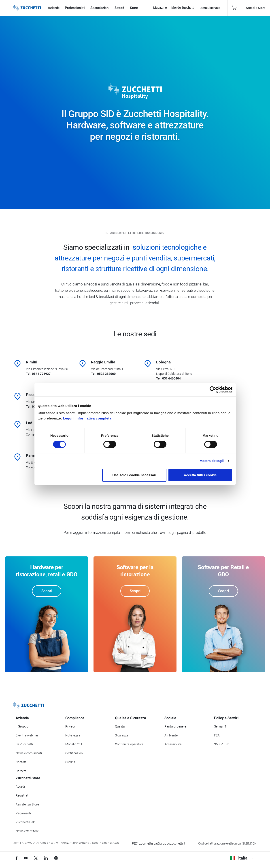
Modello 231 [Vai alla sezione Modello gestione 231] (74, 744)
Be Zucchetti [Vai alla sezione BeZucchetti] (24, 744)
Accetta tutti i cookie (200, 475)
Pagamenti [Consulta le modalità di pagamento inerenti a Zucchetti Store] (23, 813)
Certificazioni (74, 753)
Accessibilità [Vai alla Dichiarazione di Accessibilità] (173, 744)
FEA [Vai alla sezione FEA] (217, 735)
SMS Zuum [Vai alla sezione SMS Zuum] (222, 744)
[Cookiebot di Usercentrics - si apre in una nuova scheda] (213, 390)
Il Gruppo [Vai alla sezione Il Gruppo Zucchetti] (22, 726)
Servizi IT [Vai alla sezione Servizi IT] (220, 726)
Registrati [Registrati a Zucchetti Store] (22, 795)
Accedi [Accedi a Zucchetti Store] (20, 786)
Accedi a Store (256, 8)
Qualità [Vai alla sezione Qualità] (120, 726)
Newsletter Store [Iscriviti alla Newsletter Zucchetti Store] (27, 831)
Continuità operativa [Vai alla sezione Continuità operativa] (129, 744)
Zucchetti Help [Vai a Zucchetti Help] (26, 822)
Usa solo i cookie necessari (134, 475)
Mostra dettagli (212, 461)
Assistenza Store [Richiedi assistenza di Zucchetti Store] (27, 804)
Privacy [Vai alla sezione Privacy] (70, 726)
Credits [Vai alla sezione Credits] (70, 762)
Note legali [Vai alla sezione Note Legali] (73, 735)
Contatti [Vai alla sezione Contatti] (21, 762)
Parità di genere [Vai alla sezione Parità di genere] (175, 726)
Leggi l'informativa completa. (88, 418)
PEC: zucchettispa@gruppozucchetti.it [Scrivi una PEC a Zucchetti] (159, 843)
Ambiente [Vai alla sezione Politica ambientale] (171, 735)
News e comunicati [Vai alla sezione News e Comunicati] (29, 753)
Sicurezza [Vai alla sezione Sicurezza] (122, 735)
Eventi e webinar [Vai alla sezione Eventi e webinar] (27, 735)
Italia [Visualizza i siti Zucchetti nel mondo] (242, 858)
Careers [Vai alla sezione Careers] (21, 771)
